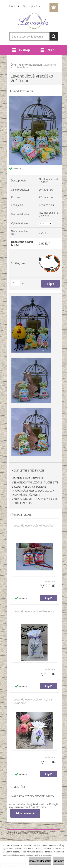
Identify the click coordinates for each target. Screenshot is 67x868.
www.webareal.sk (40, 833)
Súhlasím (58, 861)
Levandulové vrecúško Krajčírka (34, 525)
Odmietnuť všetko (40, 861)
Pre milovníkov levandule (30, 65)
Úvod (13, 65)
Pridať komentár (25, 813)
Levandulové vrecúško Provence (34, 611)
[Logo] (33, 21)
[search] (54, 36)
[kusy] (16, 283)
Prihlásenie (14, 6)
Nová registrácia (31, 6)
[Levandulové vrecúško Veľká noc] (35, 97)
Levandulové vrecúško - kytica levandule (33, 701)
